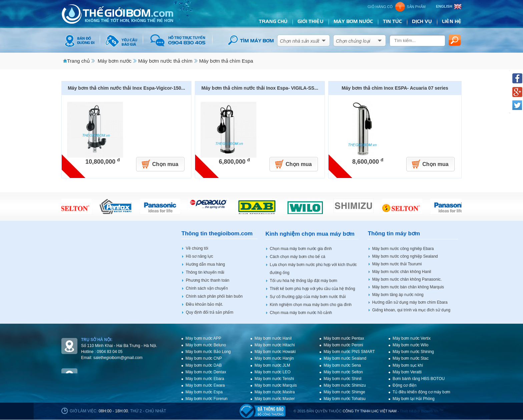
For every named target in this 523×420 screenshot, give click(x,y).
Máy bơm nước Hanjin (274, 358)
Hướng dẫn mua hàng (205, 264)
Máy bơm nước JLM (272, 365)
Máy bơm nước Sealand (345, 358)
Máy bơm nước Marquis (276, 385)
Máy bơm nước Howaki (275, 352)
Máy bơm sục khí (408, 365)
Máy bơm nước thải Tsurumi (397, 264)
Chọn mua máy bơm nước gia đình (301, 249)
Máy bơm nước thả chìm (165, 61)
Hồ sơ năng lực (199, 256)
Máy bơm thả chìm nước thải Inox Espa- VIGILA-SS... (260, 88)
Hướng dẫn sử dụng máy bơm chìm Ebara (410, 302)
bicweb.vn (432, 411)
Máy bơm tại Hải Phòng (414, 399)
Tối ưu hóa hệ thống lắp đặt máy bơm (304, 281)
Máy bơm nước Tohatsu (345, 399)
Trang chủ (78, 61)
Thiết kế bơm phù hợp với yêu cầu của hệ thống (313, 289)
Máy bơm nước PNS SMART (349, 352)
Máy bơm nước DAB (204, 365)
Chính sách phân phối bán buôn (214, 296)
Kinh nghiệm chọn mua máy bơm (310, 234)
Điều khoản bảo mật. (204, 304)
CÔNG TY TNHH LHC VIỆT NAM (370, 411)
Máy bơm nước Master (275, 399)
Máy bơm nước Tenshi (274, 379)
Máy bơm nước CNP (204, 358)
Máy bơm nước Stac (411, 358)
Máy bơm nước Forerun (206, 399)
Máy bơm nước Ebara (205, 379)
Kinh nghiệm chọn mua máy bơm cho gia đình (311, 305)
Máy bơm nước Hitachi (275, 345)
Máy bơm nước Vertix (412, 338)
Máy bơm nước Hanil (273, 338)
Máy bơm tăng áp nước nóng (398, 295)
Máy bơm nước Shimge (344, 392)
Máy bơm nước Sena (342, 365)
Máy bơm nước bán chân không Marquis (408, 287)
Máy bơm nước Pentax (344, 338)
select (324, 39)
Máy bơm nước (115, 61)
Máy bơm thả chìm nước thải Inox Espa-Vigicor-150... (126, 88)
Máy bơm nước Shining (413, 352)
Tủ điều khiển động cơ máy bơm (421, 392)
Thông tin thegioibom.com (217, 233)
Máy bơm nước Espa (204, 392)
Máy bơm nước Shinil (342, 379)
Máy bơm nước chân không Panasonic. (407, 279)
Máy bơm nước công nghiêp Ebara (403, 249)
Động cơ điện (405, 385)
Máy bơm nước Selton (343, 372)
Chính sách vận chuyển (207, 288)
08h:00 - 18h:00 (113, 411)
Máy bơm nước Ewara (205, 385)
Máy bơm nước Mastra (275, 392)
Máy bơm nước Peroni (343, 345)
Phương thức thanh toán (207, 280)
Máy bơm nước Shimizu (345, 385)
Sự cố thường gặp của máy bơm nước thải (308, 297)
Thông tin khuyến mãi (205, 272)
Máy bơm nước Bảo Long (208, 352)
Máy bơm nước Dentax (206, 372)
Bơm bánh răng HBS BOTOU (419, 379)
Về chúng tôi (197, 248)
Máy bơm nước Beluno (206, 345)
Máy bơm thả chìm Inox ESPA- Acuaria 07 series (395, 88)
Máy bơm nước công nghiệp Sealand (405, 256)
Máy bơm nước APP (203, 338)
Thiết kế (407, 411)
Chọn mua (165, 164)
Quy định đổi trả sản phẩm (209, 312)
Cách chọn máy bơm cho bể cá (298, 257)
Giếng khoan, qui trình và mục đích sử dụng (411, 310)
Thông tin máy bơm (394, 233)
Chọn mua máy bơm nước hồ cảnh (301, 313)
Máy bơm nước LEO (273, 372)
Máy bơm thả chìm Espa (226, 61)
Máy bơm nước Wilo (410, 345)
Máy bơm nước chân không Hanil (402, 272)
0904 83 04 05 (110, 352)
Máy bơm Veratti (407, 372)
